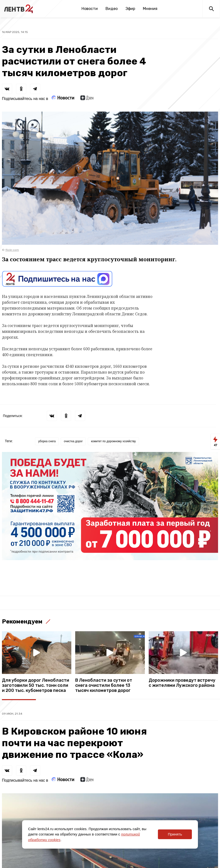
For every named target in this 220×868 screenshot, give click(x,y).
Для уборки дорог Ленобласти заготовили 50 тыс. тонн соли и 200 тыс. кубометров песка (36, 685)
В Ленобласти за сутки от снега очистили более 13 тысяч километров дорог (104, 685)
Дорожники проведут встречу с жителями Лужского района (182, 683)
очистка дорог (73, 441)
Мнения (150, 9)
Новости (90, 9)
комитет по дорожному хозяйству (113, 441)
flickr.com (12, 250)
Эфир (130, 9)
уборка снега (47, 441)
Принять (175, 834)
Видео (112, 9)
